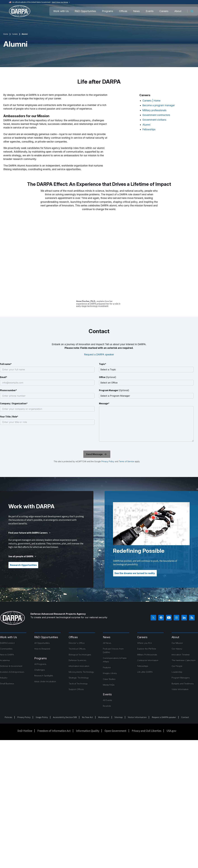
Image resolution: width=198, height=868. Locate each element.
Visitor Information (180, 689)
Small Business (7, 684)
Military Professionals (147, 655)
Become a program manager (159, 105)
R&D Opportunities (85, 11)
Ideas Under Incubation (45, 681)
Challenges (40, 670)
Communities (6, 649)
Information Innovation (79, 666)
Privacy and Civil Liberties (146, 731)
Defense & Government (11, 666)
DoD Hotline (25, 731)
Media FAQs (109, 685)
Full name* (6, 364)
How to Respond (42, 649)
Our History (177, 649)
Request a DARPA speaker (99, 354)
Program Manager (114, 390)
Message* (104, 403)
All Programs (40, 664)
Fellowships (149, 129)
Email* (4, 377)
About (178, 11)
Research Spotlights (44, 676)
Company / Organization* (14, 403)
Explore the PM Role (147, 649)
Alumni (146, 125)
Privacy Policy (108, 461)
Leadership (177, 672)
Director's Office (77, 643)
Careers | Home (151, 101)
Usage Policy (42, 717)
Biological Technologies (80, 655)
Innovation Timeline (181, 655)
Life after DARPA (145, 672)
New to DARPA (7, 655)
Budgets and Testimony (183, 684)
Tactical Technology (78, 684)
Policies (8, 717)
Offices (123, 11)
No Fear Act (87, 717)
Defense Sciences (77, 660)
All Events (107, 700)
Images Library (110, 673)
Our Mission (177, 643)
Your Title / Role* (9, 417)
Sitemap (119, 717)
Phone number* (8, 390)
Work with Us (61, 11)
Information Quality (88, 731)
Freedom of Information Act (54, 731)
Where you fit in (145, 643)
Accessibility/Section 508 (65, 717)
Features (107, 667)
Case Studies (109, 679)
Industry (4, 678)
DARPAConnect (7, 643)
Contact (185, 717)
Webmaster (104, 717)
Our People (177, 666)
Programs (108, 11)
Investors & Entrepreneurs (12, 672)
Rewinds (107, 706)
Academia (5, 660)
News (136, 11)
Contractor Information (148, 660)
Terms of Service (126, 461)
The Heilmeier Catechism (184, 660)
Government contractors (156, 115)
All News (107, 643)
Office (108, 377)
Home (6, 34)
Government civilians (154, 120)
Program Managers (181, 678)
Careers (164, 11)
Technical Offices (77, 649)
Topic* (103, 364)
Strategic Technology (79, 678)
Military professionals (154, 110)
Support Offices (76, 689)
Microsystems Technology (81, 672)
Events (150, 11)
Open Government (115, 731)
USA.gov (171, 731)
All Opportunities (42, 643)
